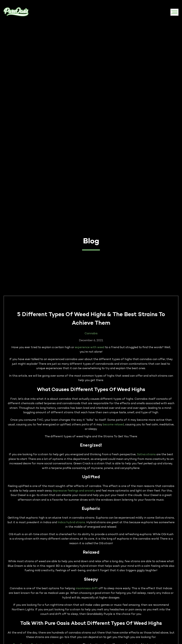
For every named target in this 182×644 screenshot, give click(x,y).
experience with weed (90, 348)
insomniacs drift (87, 589)
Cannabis (91, 334)
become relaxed (113, 425)
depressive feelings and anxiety (74, 491)
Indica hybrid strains (71, 523)
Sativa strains (146, 455)
